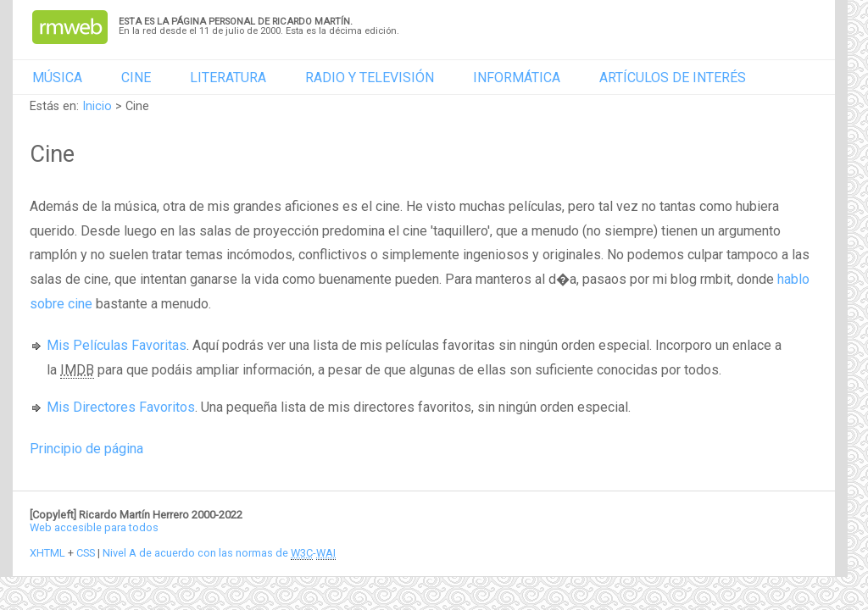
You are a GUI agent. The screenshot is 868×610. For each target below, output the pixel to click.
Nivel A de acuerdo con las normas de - (219, 553)
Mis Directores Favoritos (121, 407)
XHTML (47, 553)
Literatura (228, 78)
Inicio (97, 106)
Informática (517, 78)
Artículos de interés (673, 78)
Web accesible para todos (94, 527)
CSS (86, 553)
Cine (136, 78)
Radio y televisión (370, 78)
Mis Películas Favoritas (117, 345)
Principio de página (86, 449)
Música (57, 78)
